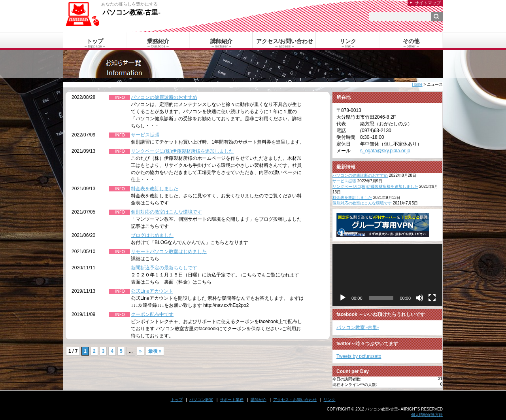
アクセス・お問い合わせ (295, 400)
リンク (329, 400)
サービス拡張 (145, 135)
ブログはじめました (152, 235)
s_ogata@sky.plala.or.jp (385, 151)
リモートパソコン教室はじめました (169, 252)
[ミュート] (419, 298)
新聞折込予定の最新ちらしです (164, 268)
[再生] (343, 298)
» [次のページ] (141, 351)
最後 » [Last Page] (155, 351)
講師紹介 (259, 400)
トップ (177, 400)
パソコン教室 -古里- (358, 327)
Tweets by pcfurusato (359, 356)
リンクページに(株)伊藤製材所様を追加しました (182, 151)
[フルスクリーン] (432, 298)
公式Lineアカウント (152, 291)
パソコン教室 (201, 400)
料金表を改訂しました (155, 189)
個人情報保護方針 (427, 415)
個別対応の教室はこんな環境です (166, 212)
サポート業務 (232, 400)
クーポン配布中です (152, 314)
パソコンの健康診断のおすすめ (164, 97)
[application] (387, 275)
